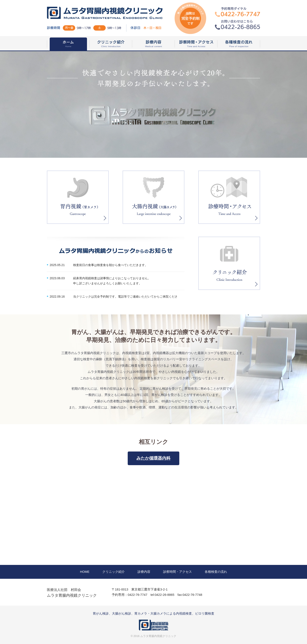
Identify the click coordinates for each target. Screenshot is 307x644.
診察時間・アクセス (177, 572)
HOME (85, 572)
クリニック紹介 (114, 572)
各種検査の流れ (216, 572)
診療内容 (144, 572)
